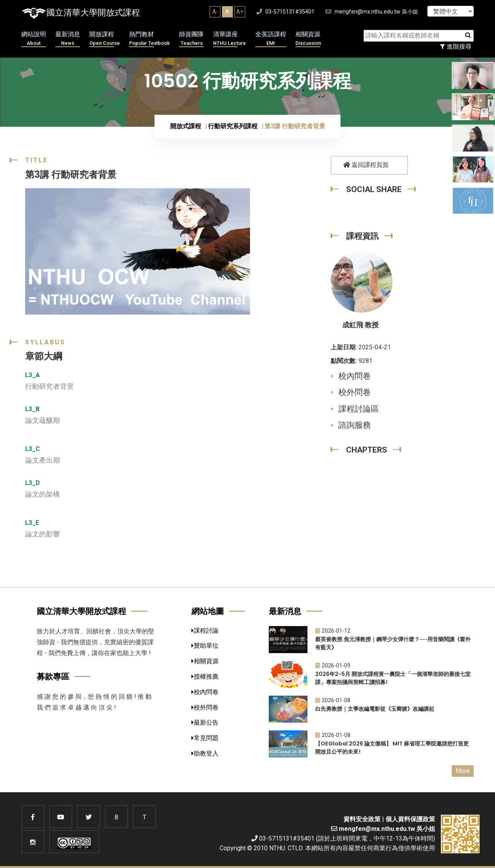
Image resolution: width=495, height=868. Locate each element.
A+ (240, 12)
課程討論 (205, 631)
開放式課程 (186, 126)
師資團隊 (191, 39)
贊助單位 (205, 646)
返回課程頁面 (366, 165)
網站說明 (34, 39)
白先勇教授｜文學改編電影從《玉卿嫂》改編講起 (375, 709)
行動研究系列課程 (233, 126)
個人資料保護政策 (410, 819)
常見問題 (205, 738)
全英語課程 (271, 39)
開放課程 (105, 39)
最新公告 (205, 722)
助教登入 (205, 753)
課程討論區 (359, 409)
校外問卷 (355, 392)
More (463, 771)
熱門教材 (149, 39)
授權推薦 (205, 677)
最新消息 (68, 39)
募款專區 (53, 677)
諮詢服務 (355, 425)
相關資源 (308, 39)
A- (215, 12)
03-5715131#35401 (285, 12)
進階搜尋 (456, 47)
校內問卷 (355, 376)
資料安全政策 (362, 819)
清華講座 (230, 39)
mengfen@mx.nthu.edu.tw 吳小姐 (372, 12)
